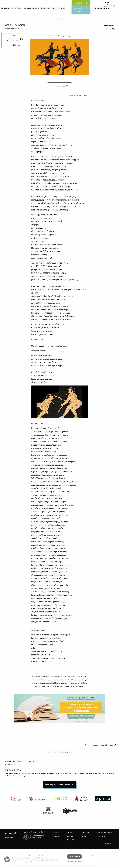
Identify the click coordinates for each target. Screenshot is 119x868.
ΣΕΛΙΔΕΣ (107, 2)
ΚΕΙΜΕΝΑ (35, 8)
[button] (7, 859)
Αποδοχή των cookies (74, 857)
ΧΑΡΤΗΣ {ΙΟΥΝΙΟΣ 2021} (15, 25)
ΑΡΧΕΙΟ (108, 4)
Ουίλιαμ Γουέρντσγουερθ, (101, 745)
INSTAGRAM (56, 836)
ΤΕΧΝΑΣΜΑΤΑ (61, 8)
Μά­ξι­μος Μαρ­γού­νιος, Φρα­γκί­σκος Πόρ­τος (58, 773)
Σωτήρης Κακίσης (64, 36)
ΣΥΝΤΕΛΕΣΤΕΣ (86, 833)
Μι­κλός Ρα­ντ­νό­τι (16, 776)
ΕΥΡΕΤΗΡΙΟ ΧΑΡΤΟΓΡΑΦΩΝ (101, 8)
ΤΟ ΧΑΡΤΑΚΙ (51, 8)
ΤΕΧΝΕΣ (43, 8)
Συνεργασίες (70, 833)
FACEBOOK (55, 833)
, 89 (11, 833)
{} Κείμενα (12, 28)
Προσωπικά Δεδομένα (105, 833)
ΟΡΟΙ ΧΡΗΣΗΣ (102, 836)
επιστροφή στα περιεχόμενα (59, 752)
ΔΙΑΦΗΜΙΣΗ (70, 836)
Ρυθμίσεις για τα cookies (75, 862)
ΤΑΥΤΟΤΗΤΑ (85, 836)
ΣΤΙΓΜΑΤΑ (19, 8)
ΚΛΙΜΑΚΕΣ (27, 8)
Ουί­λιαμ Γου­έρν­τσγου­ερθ (18, 773)
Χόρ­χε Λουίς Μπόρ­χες (98, 773)
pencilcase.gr (107, 844)
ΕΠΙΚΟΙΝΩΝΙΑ (105, 6)
